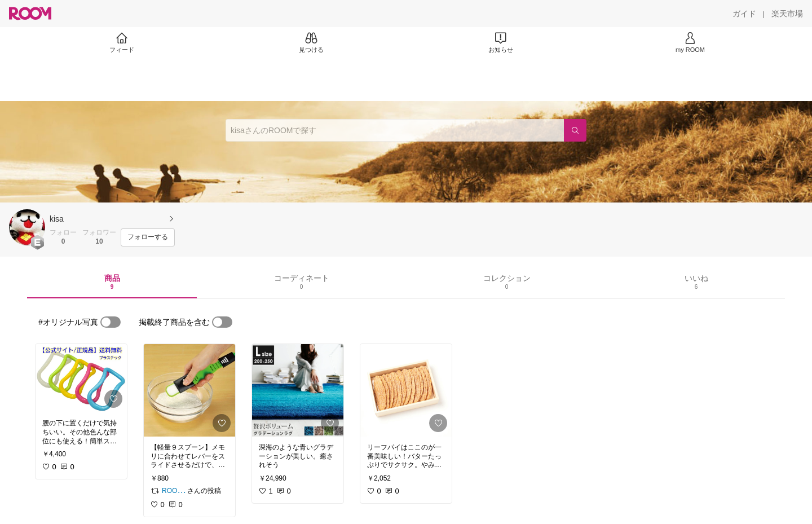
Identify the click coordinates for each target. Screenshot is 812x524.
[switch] (111, 322)
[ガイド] (744, 14)
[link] (81, 378)
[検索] (575, 130)
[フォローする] (148, 237)
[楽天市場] (787, 14)
